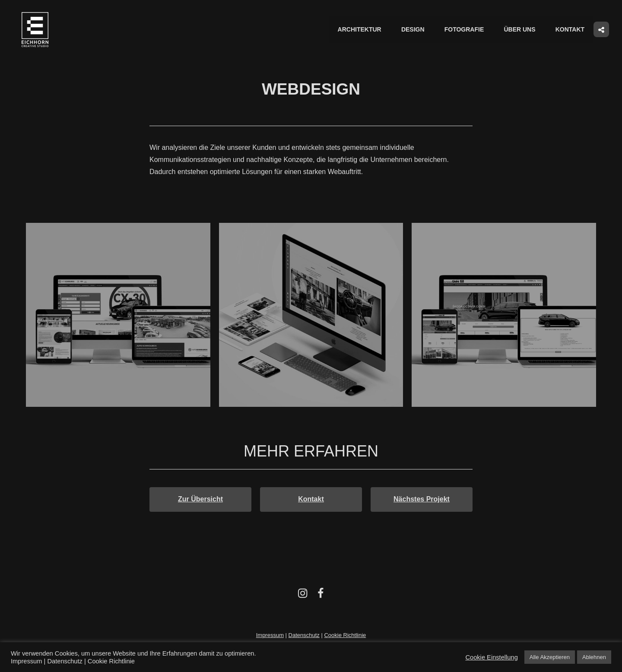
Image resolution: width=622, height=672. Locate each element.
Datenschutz (304, 636)
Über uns (521, 30)
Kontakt (570, 30)
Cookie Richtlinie (345, 636)
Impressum (270, 636)
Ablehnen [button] (594, 657)
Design (416, 30)
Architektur (363, 30)
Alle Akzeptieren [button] (550, 657)
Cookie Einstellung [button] (491, 657)
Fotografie (466, 30)
